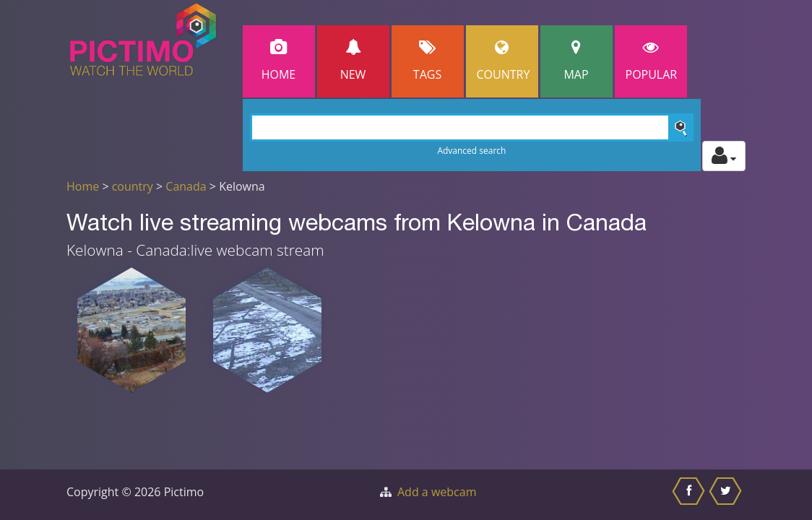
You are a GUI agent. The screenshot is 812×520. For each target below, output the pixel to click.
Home (279, 61)
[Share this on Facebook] (690, 495)
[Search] (472, 127)
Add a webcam (437, 492)
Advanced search (471, 151)
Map (576, 61)
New (353, 61)
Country (504, 61)
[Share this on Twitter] (727, 495)
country (133, 186)
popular (652, 61)
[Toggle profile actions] (724, 156)
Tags (428, 61)
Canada (186, 186)
